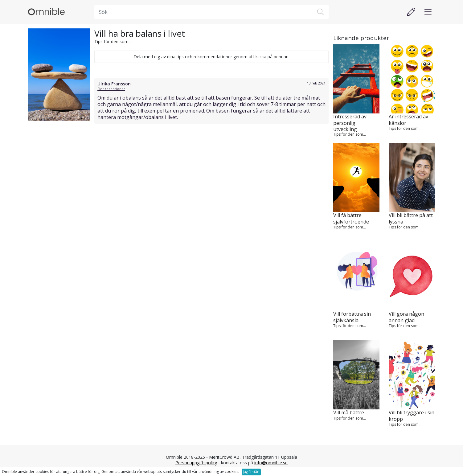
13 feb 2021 (316, 83)
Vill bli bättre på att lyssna (411, 219)
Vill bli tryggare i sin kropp (412, 416)
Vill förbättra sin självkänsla (352, 317)
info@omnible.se (271, 463)
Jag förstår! (251, 472)
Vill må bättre (349, 413)
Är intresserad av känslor (408, 120)
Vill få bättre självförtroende (351, 219)
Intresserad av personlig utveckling (350, 123)
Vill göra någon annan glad (406, 317)
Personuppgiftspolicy (196, 463)
